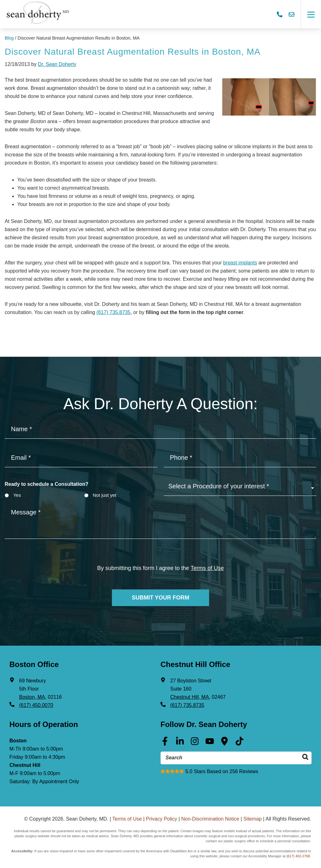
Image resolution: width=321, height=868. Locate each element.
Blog (9, 38)
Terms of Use (127, 819)
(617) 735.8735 (114, 312)
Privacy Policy (162, 819)
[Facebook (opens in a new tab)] (165, 743)
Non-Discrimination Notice (210, 819)
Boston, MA (32, 697)
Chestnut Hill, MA (190, 697)
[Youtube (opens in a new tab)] (210, 743)
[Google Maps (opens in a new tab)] (224, 743)
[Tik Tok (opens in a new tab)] (239, 743)
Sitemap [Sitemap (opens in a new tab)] (253, 819)
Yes (17, 495)
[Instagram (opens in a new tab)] (195, 743)
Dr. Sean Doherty (57, 64)
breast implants (240, 263)
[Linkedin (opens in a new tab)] (180, 743)
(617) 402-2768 (298, 856)
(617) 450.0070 (36, 705)
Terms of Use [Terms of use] (207, 568)
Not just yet (105, 495)
